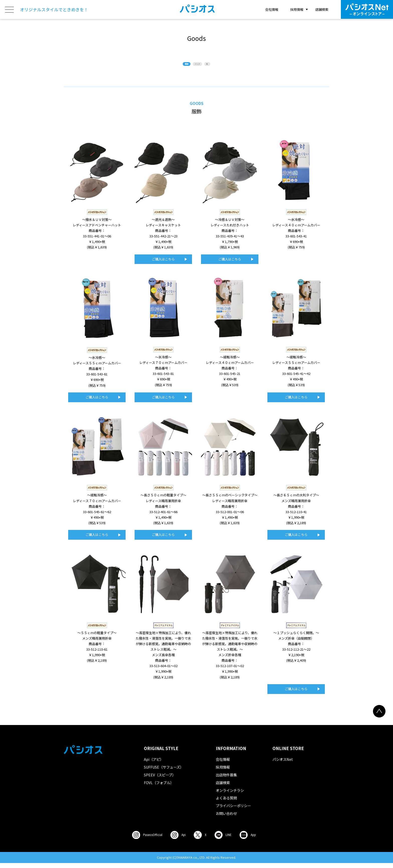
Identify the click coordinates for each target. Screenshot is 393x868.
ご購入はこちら (163, 264)
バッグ (199, 66)
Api (176, 840)
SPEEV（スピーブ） (160, 780)
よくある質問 (226, 803)
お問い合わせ (226, 818)
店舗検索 (322, 9)
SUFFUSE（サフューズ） (164, 772)
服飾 (173, 66)
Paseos (139, 840)
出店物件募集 (226, 780)
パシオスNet (283, 764)
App (262, 840)
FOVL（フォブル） (159, 787)
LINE (231, 840)
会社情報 (272, 9)
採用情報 (223, 772)
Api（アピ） (154, 764)
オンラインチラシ (230, 795)
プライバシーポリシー (233, 811)
